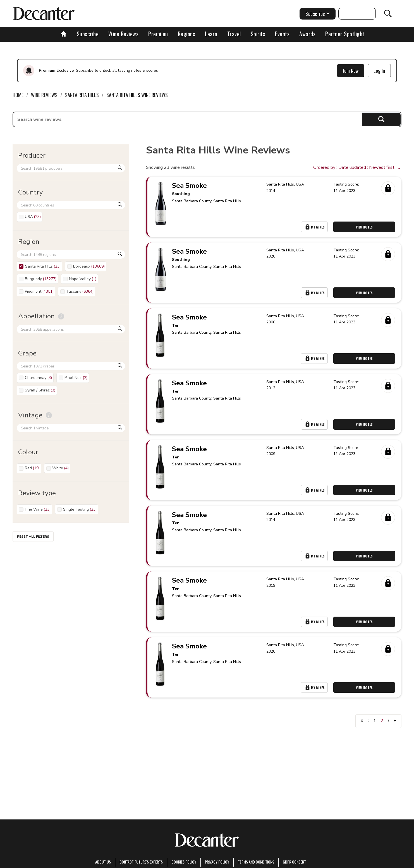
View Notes (365, 228)
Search (381, 119)
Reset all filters (33, 537)
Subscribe (88, 34)
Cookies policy (184, 862)
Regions (187, 34)
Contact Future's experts (141, 862)
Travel (234, 34)
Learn (211, 34)
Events (282, 34)
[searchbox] (188, 119)
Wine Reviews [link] (44, 95)
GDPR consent (294, 862)
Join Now (351, 71)
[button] (357, 168)
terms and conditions (256, 862)
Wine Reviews (123, 34)
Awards (307, 34)
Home (18, 95)
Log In (379, 71)
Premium (158, 34)
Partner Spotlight (345, 34)
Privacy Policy (217, 862)
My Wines (315, 228)
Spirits (258, 34)
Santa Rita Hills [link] (82, 95)
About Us (103, 862)
